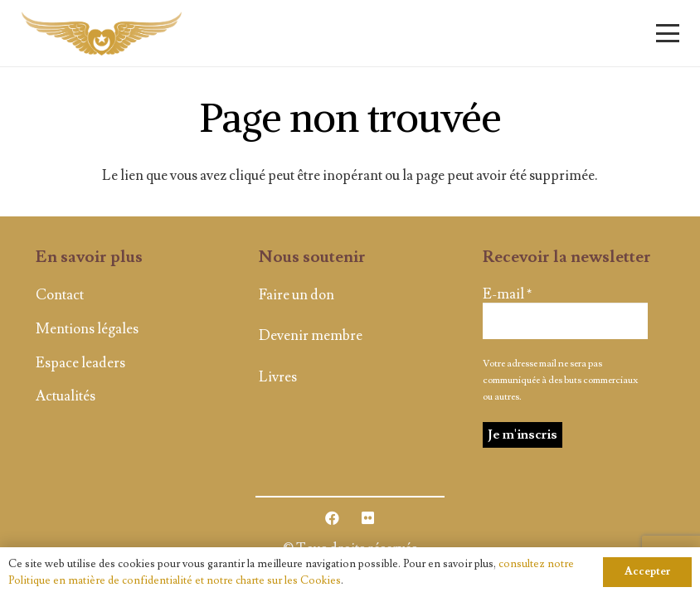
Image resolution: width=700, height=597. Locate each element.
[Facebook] (333, 519)
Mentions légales (87, 329)
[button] (667, 33)
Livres (278, 377)
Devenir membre (311, 336)
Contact (60, 295)
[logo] (102, 34)
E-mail (507, 294)
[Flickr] (368, 519)
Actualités (66, 396)
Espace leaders (80, 363)
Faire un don (297, 295)
